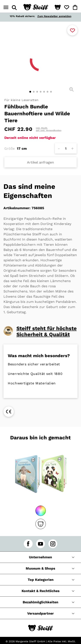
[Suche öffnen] (14, 8)
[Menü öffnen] (6, 7)
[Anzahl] (66, 148)
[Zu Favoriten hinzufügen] (72, 30)
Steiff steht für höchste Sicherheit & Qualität (47, 331)
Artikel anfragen (40, 162)
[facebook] (28, 544)
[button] (58, 8)
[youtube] (40, 544)
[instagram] (53, 544)
